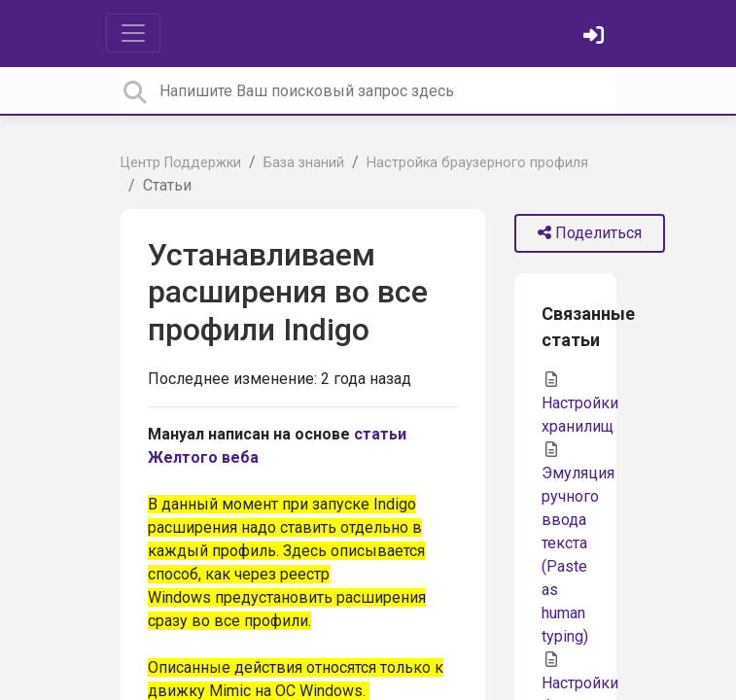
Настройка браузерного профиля (477, 163)
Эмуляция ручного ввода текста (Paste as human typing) (578, 543)
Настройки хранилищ (580, 403)
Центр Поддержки (181, 163)
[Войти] (596, 37)
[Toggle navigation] (133, 33)
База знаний (304, 163)
